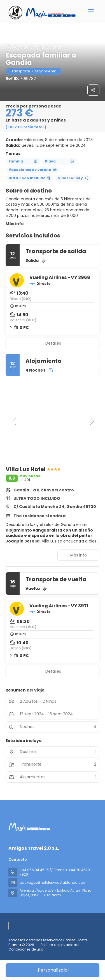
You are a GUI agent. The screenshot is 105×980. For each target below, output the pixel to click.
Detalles (53, 343)
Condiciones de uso (26, 949)
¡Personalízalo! (53, 970)
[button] (14, 421)
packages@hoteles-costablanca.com (53, 882)
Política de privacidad (60, 945)
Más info (15, 224)
